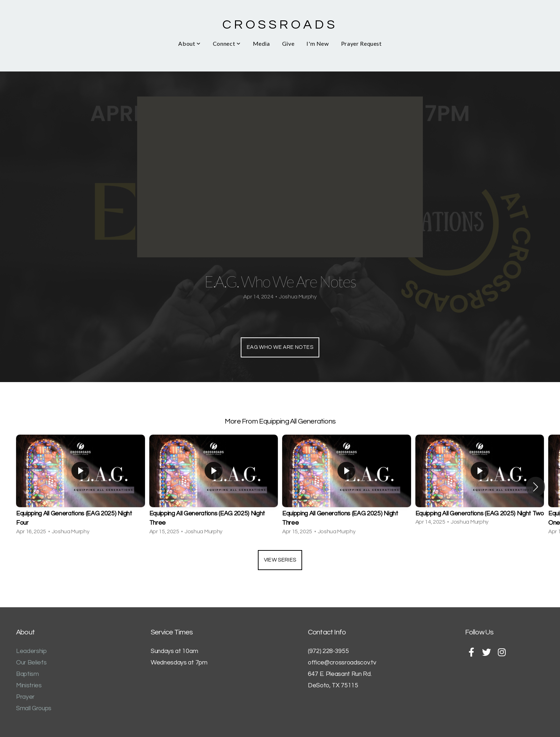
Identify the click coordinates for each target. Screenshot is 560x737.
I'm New (317, 43)
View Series (280, 560)
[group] (81, 487)
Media (261, 43)
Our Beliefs (31, 663)
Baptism (27, 674)
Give (288, 43)
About (189, 43)
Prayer (25, 697)
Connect (227, 43)
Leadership (31, 651)
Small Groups (34, 708)
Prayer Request (361, 43)
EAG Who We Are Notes (280, 347)
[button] (536, 487)
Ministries (29, 686)
